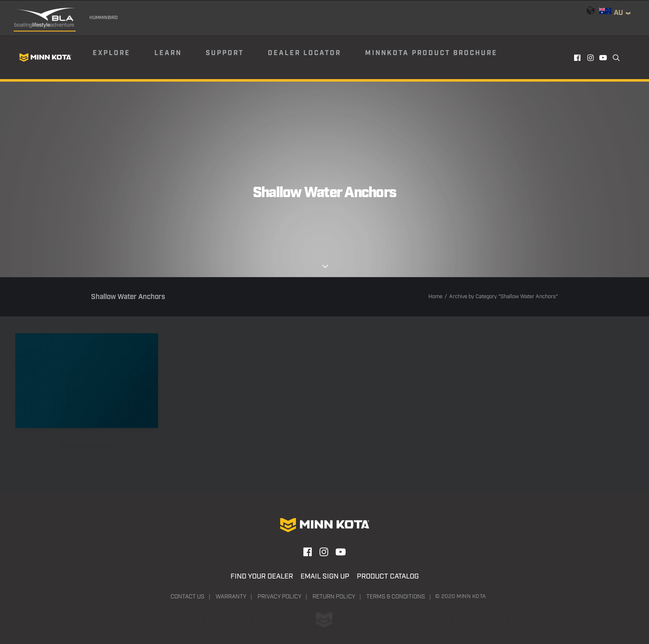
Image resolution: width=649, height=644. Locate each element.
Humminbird (103, 18)
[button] (578, 58)
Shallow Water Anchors (87, 456)
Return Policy (334, 597)
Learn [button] (168, 53)
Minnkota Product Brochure (431, 53)
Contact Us (187, 597)
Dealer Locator (304, 53)
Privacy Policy (279, 597)
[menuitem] (123, 58)
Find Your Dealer (262, 576)
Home (435, 297)
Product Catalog (388, 576)
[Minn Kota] (45, 58)
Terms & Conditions (396, 597)
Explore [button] (112, 53)
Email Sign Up (325, 576)
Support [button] (225, 53)
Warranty (231, 597)
